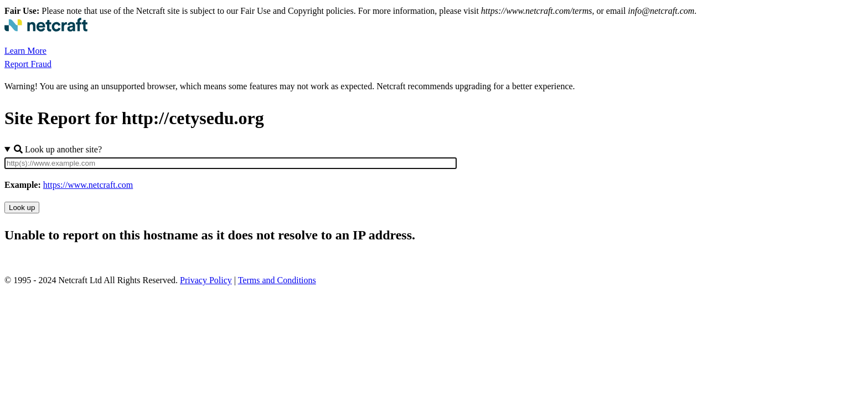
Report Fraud (28, 64)
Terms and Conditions (277, 280)
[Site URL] (231, 163)
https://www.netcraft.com (88, 185)
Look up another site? (58, 149)
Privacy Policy (206, 280)
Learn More (25, 51)
